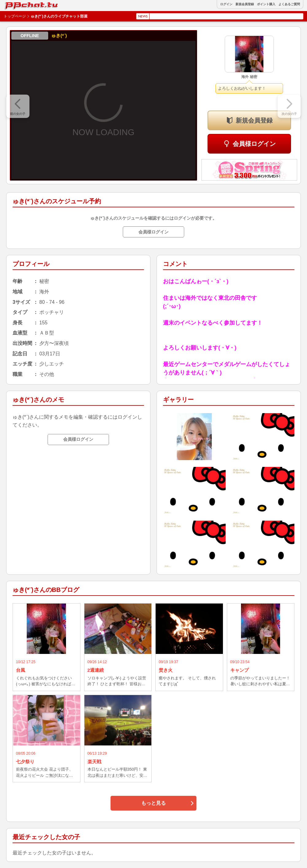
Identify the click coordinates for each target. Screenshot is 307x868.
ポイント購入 (266, 4)
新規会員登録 (245, 4)
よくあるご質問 (289, 4)
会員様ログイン (254, 144)
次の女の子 (289, 114)
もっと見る (153, 803)
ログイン (226, 4)
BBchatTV (18, 4)
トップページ (15, 16)
